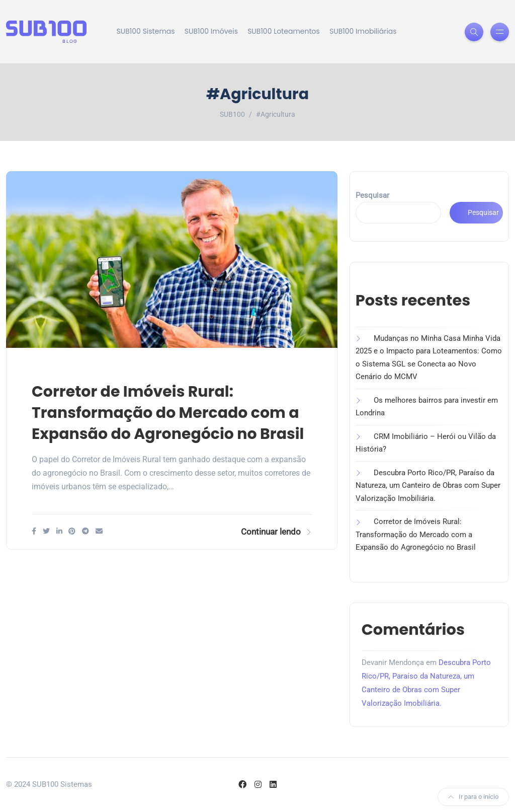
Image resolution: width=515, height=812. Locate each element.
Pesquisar (372, 195)
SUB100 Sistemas (146, 31)
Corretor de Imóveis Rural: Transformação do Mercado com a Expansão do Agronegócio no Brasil (168, 413)
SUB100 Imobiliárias (363, 31)
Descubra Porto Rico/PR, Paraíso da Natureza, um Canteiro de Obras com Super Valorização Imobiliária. (428, 486)
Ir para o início (473, 797)
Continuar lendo (276, 532)
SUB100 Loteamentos (284, 31)
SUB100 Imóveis (211, 31)
